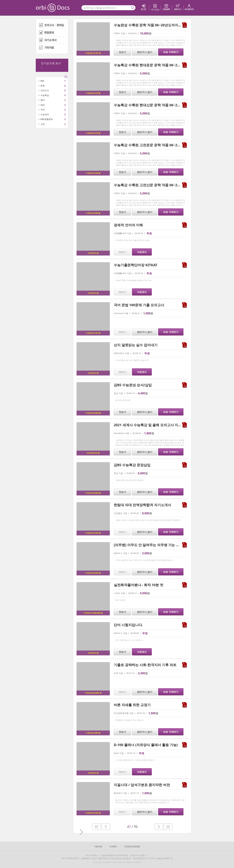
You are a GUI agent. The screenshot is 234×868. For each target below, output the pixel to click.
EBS (42, 81)
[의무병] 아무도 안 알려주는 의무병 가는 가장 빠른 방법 (156, 545)
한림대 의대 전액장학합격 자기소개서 (142, 505)
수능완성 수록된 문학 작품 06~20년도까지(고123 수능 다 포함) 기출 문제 (169, 25)
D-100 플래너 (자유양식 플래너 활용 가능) (146, 745)
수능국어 (45, 114)
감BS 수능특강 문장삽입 (132, 465)
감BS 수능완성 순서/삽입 (133, 385)
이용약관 (98, 846)
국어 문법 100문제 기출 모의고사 (139, 305)
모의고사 (45, 90)
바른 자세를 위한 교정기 (132, 705)
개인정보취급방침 (132, 846)
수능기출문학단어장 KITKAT (136, 265)
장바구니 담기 (145, 52)
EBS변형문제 (47, 119)
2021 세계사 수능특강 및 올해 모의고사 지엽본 (149, 425)
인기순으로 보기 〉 (51, 65)
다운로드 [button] (142, 252)
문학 (43, 86)
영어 (43, 100)
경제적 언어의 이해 (128, 225)
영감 (43, 105)
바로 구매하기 (171, 52)
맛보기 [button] (122, 52)
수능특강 (45, 95)
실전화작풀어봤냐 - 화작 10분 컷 (139, 585)
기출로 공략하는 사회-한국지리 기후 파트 (145, 665)
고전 (43, 124)
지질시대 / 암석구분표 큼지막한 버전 (142, 785)
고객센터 (113, 846)
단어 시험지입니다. (128, 625)
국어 (43, 110)
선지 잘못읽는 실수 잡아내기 (136, 345)
